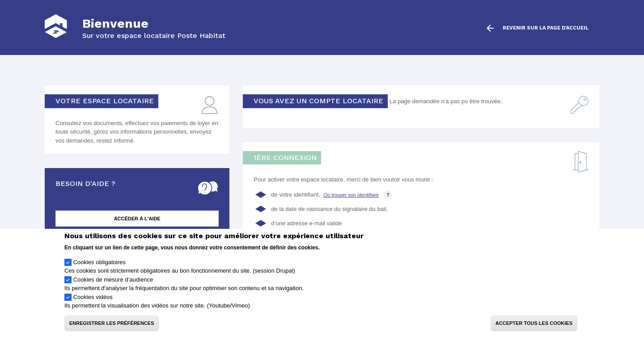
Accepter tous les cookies (534, 329)
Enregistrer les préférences (112, 329)
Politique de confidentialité (355, 253)
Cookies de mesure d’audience (113, 285)
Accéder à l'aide (137, 219)
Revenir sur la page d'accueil (546, 28)
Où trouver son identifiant (351, 195)
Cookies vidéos (93, 302)
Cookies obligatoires (100, 267)
